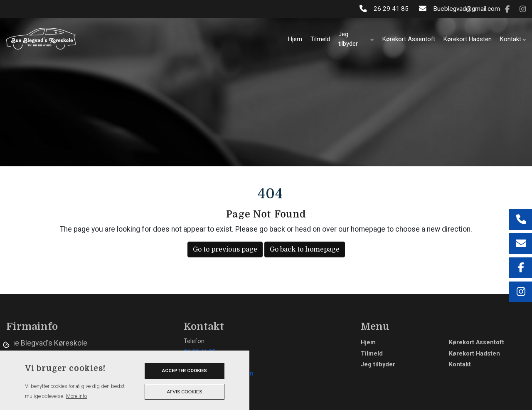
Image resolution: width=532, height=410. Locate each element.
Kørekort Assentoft (477, 343)
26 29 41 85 (391, 9)
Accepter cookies (185, 371)
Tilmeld (372, 354)
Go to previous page (225, 249)
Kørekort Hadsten (474, 354)
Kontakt (460, 365)
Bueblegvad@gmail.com (467, 9)
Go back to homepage (305, 249)
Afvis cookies (185, 392)
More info (76, 396)
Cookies (7, 344)
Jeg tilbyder (378, 365)
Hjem (368, 343)
